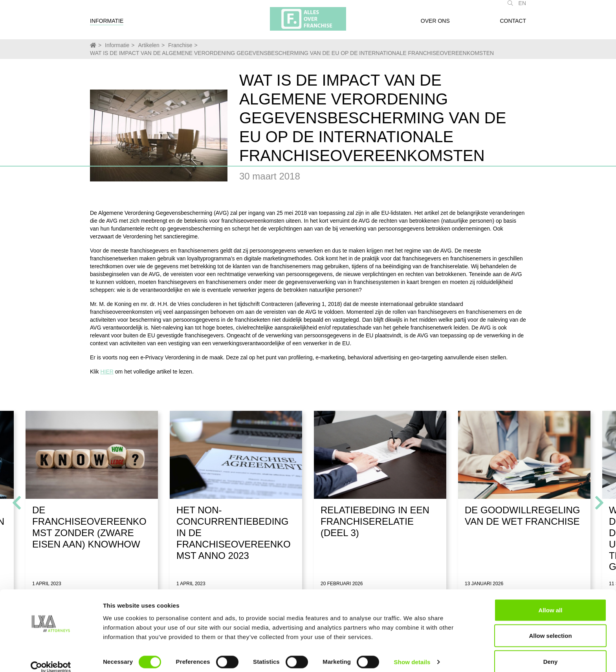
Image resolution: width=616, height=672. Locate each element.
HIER (107, 372)
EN (522, 7)
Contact (513, 25)
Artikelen (148, 45)
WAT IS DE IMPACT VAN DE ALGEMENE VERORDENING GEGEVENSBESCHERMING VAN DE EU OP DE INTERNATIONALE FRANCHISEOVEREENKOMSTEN (292, 53)
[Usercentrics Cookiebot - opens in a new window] (51, 657)
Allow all (551, 600)
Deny (551, 651)
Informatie (107, 25)
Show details (412, 652)
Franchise (180, 45)
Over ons (435, 25)
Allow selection (550, 625)
